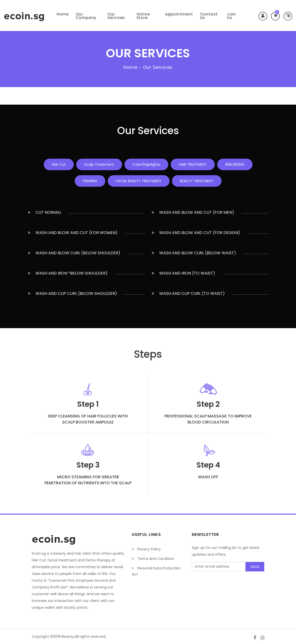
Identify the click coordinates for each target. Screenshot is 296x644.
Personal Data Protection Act (156, 571)
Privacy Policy (146, 549)
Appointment (179, 14)
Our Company (86, 16)
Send (255, 567)
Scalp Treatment (99, 164)
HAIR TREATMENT (193, 164)
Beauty (68, 636)
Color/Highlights (146, 164)
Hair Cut (59, 164)
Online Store (143, 16)
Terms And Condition (153, 559)
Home (62, 14)
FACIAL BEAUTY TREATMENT (139, 181)
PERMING (90, 181)
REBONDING (235, 164)
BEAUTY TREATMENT (197, 181)
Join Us (231, 16)
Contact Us (209, 16)
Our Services (116, 16)
